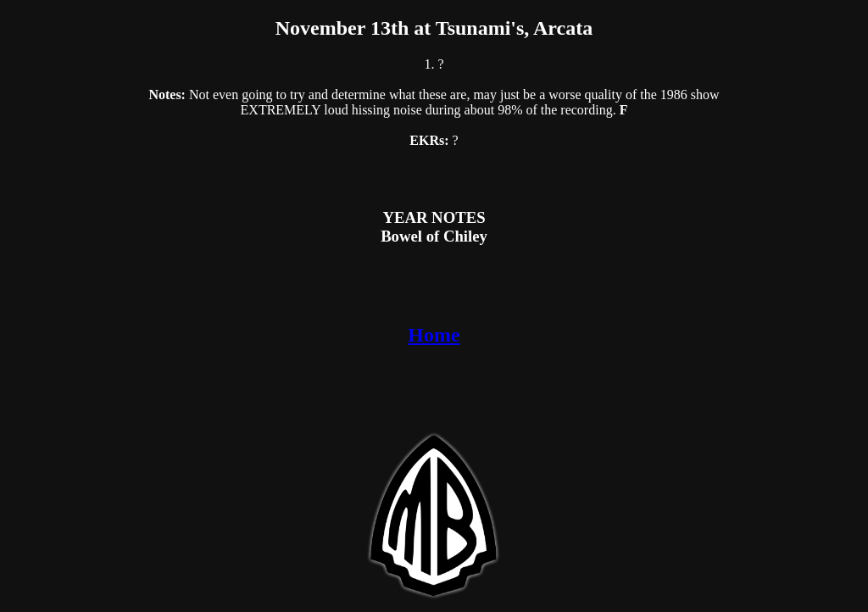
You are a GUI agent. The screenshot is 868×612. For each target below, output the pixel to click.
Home (434, 335)
